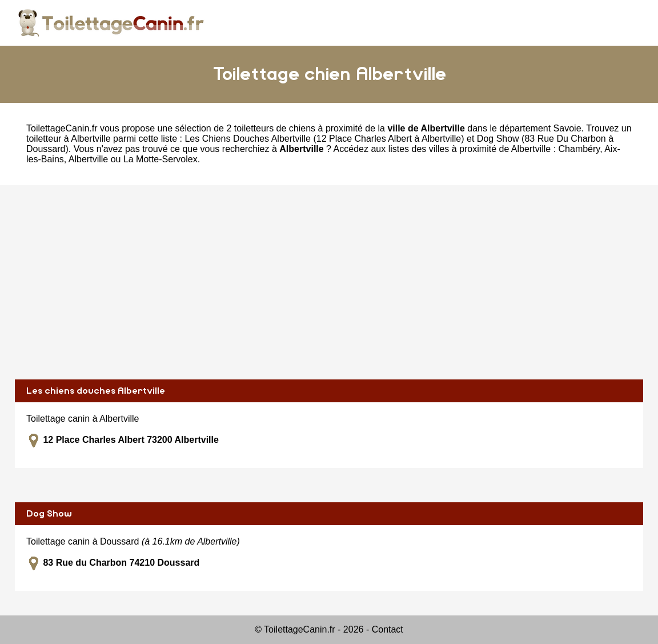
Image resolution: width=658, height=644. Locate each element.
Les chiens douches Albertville (96, 391)
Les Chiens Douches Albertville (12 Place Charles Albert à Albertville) (324, 139)
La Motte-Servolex (161, 159)
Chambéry (579, 149)
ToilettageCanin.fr (62, 128)
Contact (388, 629)
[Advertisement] (329, 282)
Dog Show (49, 514)
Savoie (567, 128)
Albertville (88, 159)
